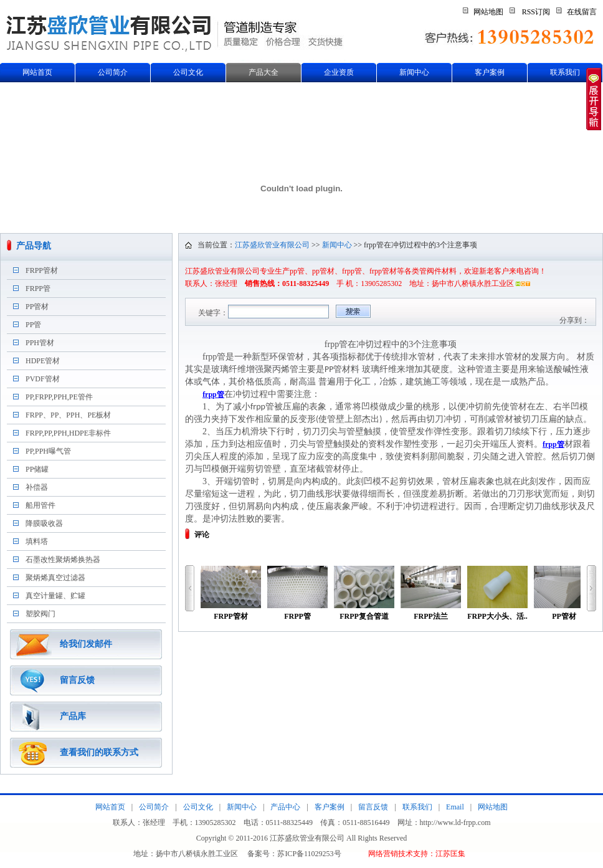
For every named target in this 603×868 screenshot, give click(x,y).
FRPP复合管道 (364, 593)
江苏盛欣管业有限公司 (272, 245)
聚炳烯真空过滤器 (55, 578)
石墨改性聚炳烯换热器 (63, 560)
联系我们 (565, 72)
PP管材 (37, 307)
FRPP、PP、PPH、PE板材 (68, 415)
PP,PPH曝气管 (48, 451)
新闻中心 (414, 72)
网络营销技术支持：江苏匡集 (417, 854)
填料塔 (37, 541)
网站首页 (37, 72)
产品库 (73, 716)
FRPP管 (38, 289)
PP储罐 (37, 469)
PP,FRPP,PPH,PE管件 (59, 397)
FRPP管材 (42, 270)
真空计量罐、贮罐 (55, 596)
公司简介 (113, 72)
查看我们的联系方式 (99, 752)
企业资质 (339, 72)
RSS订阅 (536, 12)
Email (455, 807)
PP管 (33, 325)
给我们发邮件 (86, 644)
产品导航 (34, 246)
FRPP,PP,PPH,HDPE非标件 (68, 433)
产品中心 (285, 807)
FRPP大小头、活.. (497, 593)
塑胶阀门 (40, 614)
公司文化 (188, 72)
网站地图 (488, 12)
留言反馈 (77, 680)
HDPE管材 (43, 361)
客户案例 (490, 72)
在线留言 (582, 12)
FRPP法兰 (431, 593)
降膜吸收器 (44, 523)
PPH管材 (40, 343)
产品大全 (264, 72)
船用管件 (40, 505)
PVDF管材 (43, 379)
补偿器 (37, 487)
